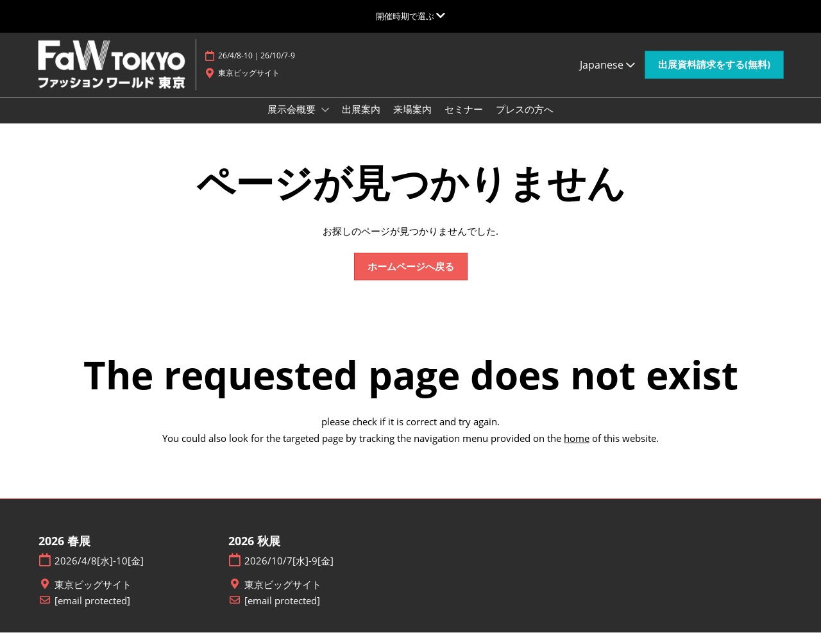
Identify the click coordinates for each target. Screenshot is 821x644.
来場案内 (412, 121)
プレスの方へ (525, 121)
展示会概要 (293, 121)
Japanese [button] (607, 71)
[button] (714, 71)
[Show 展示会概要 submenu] (325, 122)
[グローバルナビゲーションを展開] (410, 16)
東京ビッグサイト (93, 596)
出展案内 (361, 121)
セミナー (464, 121)
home (577, 450)
